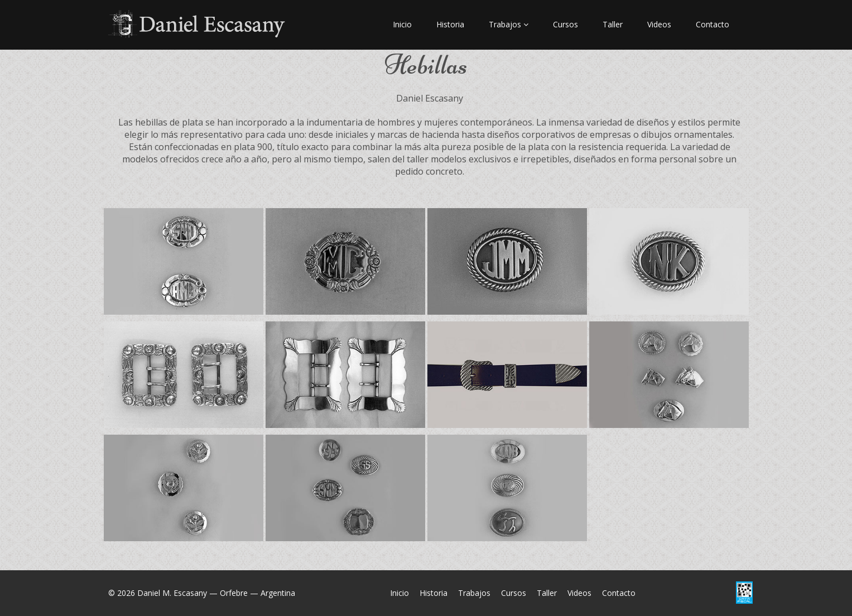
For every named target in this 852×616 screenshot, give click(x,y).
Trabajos (509, 24)
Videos (659, 24)
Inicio (402, 24)
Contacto (713, 24)
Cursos (565, 24)
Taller (613, 24)
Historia (450, 24)
